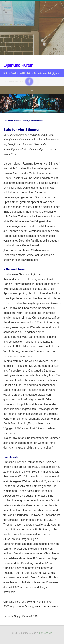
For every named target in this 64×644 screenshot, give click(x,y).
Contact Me (46, 633)
